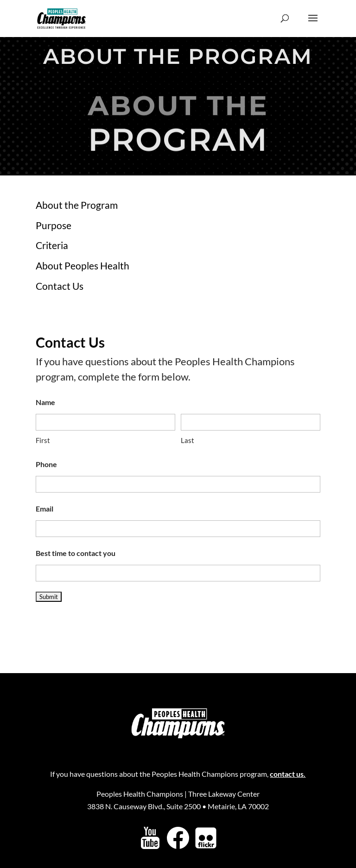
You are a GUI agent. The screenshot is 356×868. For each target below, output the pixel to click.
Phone (46, 464)
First (43, 440)
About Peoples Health (83, 265)
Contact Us (60, 286)
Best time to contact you (76, 553)
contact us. (288, 774)
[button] (313, 24)
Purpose (54, 225)
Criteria (52, 245)
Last (188, 440)
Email (44, 509)
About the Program (77, 205)
